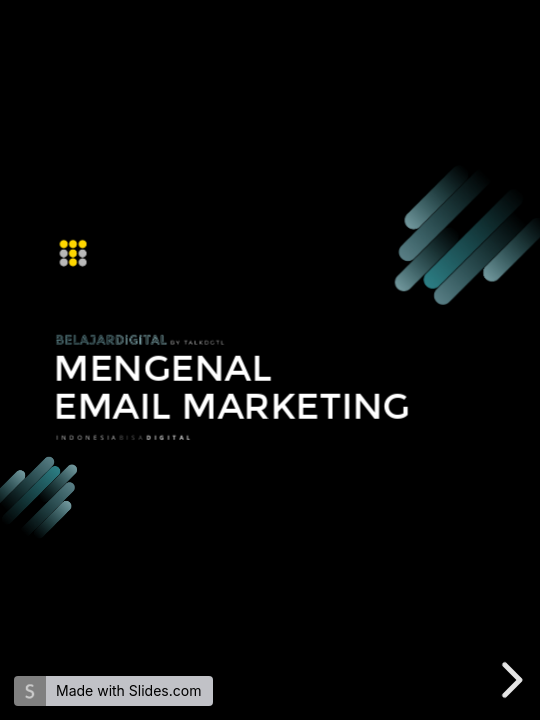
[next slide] (509, 680)
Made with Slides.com (128, 690)
